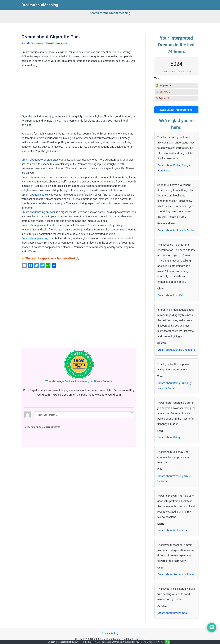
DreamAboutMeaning (40, 5)
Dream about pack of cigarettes (40, 160)
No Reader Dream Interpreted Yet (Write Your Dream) (44, 43)
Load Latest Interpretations (176, 110)
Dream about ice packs (35, 195)
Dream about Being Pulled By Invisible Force (174, 386)
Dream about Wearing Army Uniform (174, 479)
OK (167, 642)
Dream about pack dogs (36, 238)
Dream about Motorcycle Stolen (176, 230)
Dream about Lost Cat (170, 295)
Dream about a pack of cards (39, 177)
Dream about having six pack (39, 212)
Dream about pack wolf (35, 225)
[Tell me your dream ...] (84, 415)
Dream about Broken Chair (173, 530)
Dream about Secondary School (176, 574)
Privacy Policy (110, 633)
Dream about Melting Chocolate (176, 350)
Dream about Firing (169, 437)
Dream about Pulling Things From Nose (174, 168)
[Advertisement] (79, 92)
